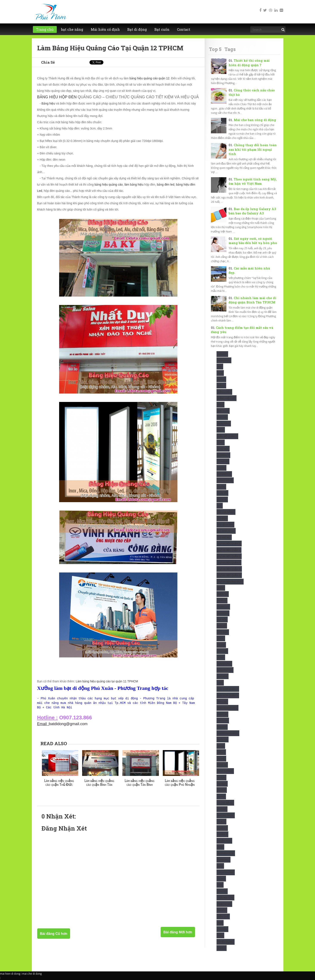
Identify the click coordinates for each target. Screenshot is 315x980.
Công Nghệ (225, 480)
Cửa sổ (222, 493)
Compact (223, 455)
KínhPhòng (225, 670)
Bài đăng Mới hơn (178, 932)
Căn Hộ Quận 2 (227, 436)
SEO (220, 866)
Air (220, 367)
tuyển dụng (226, 942)
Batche (222, 417)
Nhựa (221, 778)
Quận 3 (222, 834)
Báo (220, 405)
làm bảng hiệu (134, 185)
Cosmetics (224, 474)
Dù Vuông (224, 537)
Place (221, 822)
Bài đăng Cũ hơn (54, 934)
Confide (223, 461)
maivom (223, 721)
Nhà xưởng (225, 771)
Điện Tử (223, 594)
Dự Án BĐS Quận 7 (229, 562)
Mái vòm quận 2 (228, 689)
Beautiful (224, 424)
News (221, 752)
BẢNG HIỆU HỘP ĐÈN (57, 97)
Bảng (221, 385)
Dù (220, 506)
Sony (221, 879)
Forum (222, 601)
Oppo (221, 796)
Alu (220, 373)
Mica (221, 746)
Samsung (224, 860)
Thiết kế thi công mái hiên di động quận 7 (249, 63)
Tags (230, 49)
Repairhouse (226, 853)
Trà (220, 923)
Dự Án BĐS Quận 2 (229, 544)
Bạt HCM (223, 411)
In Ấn (221, 645)
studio (222, 891)
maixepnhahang (228, 733)
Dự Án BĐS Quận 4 (229, 550)
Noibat (222, 784)
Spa (220, 885)
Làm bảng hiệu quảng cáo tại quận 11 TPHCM (107, 681)
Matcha (223, 739)
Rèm (220, 847)
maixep (222, 727)
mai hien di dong (10, 974)
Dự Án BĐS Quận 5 (229, 556)
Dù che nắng (226, 512)
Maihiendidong (227, 708)
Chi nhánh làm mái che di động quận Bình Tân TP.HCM (252, 300)
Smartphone (226, 872)
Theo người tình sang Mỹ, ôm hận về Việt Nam (253, 182)
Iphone (222, 651)
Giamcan (223, 607)
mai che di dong (32, 974)
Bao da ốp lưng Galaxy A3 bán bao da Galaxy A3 (252, 211)
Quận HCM (224, 841)
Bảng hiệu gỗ (227, 398)
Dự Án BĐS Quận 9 (229, 575)
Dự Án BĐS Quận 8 (229, 569)
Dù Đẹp (222, 518)
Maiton (222, 714)
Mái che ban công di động (255, 120)
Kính (221, 657)
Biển (221, 430)
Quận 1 (222, 828)
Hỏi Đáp (223, 632)
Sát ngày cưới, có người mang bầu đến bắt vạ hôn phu (253, 241)
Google (223, 613)
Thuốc (222, 910)
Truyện (222, 929)
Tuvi (220, 935)
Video (222, 948)
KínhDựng (224, 664)
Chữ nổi (223, 449)
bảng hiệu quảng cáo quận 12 (149, 78)
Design (222, 499)
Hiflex (222, 626)
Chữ (221, 442)
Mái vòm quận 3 (228, 695)
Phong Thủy (226, 815)
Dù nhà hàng (226, 531)
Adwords (224, 360)
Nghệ (221, 759)
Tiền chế (223, 916)
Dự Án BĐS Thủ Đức (230, 582)
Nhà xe (222, 765)
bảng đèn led (166, 185)
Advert (222, 354)
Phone (222, 809)
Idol (221, 638)
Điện (221, 588)
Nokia (222, 790)
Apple (221, 379)
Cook (221, 468)
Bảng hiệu (48, 103)
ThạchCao (224, 904)
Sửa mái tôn (225, 898)
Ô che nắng (225, 803)
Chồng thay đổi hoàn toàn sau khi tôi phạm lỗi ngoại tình (253, 149)
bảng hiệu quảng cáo (108, 185)
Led (220, 683)
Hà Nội (222, 619)
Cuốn (221, 487)
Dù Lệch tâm (225, 525)
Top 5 (215, 49)
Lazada (223, 676)
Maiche (222, 702)
